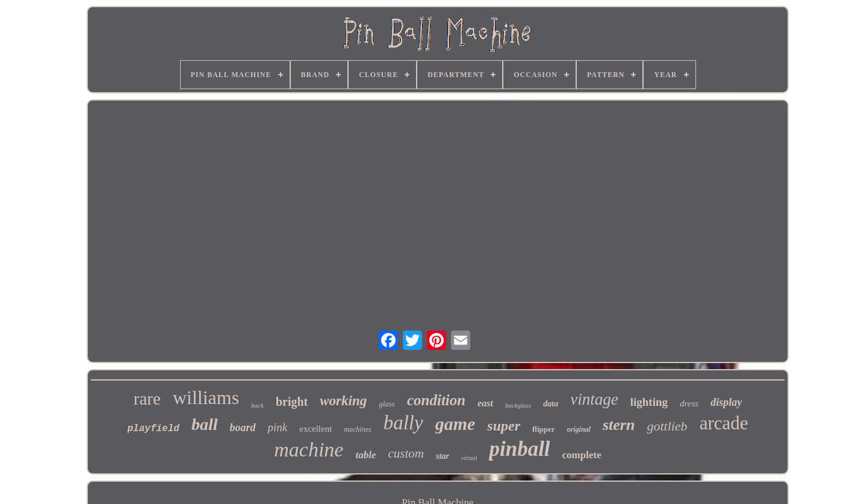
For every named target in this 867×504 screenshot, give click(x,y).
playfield (154, 429)
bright (292, 402)
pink (278, 427)
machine (309, 450)
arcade (724, 423)
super (504, 426)
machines (357, 429)
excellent (315, 429)
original (579, 429)
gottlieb (667, 426)
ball (205, 424)
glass (387, 404)
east (485, 403)
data (551, 404)
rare (147, 399)
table (365, 455)
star (443, 456)
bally (403, 423)
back (257, 405)
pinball (519, 449)
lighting (649, 402)
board (242, 428)
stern (619, 425)
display (726, 402)
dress (689, 403)
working (343, 401)
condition (436, 400)
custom (406, 453)
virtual (469, 458)
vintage (594, 399)
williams (206, 397)
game (455, 424)
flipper (544, 429)
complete (582, 455)
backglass (518, 405)
